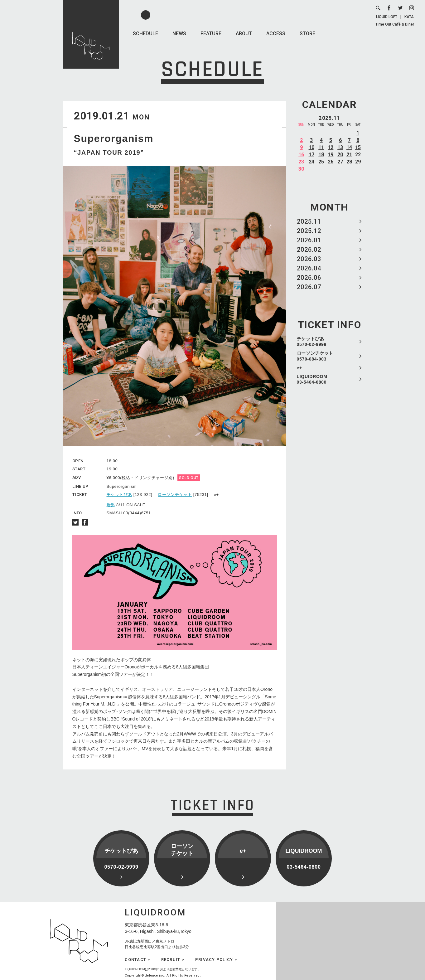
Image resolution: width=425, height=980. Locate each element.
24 (312, 162)
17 (312, 155)
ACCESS (276, 34)
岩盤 (111, 505)
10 (312, 147)
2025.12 (309, 231)
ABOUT (244, 34)
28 (349, 162)
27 (340, 162)
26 (331, 162)
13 (340, 147)
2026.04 (309, 268)
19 (331, 155)
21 (349, 155)
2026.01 (309, 240)
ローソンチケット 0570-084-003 (315, 356)
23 (301, 162)
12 (331, 147)
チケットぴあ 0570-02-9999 (312, 342)
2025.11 (309, 221)
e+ (299, 368)
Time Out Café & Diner (395, 24)
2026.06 (309, 278)
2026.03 (309, 259)
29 (358, 162)
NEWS (179, 34)
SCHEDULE (145, 34)
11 (321, 147)
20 (340, 155)
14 (349, 147)
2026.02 (309, 250)
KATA (409, 17)
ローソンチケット (175, 495)
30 (301, 169)
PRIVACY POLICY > (216, 960)
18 (321, 155)
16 (301, 155)
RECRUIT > (173, 960)
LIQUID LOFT (387, 17)
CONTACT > (137, 960)
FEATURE (211, 34)
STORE (307, 34)
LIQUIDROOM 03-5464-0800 (312, 379)
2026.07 (309, 287)
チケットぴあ (119, 495)
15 (358, 147)
